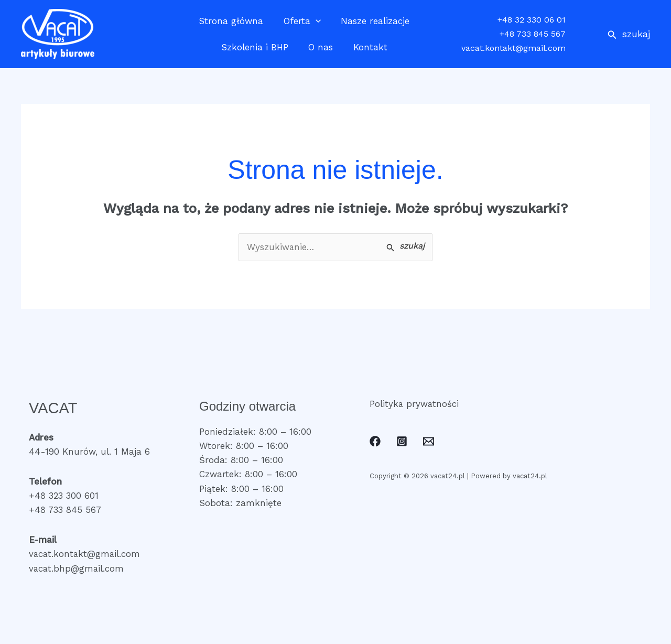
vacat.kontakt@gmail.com (513, 48)
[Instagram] (402, 442)
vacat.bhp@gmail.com (77, 568)
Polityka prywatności (415, 404)
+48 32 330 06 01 (532, 20)
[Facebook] (375, 442)
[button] (629, 34)
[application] (316, 21)
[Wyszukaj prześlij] (405, 247)
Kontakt (368, 47)
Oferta (302, 21)
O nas (321, 47)
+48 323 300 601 (64, 496)
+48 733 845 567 (533, 34)
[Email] (429, 442)
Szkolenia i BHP (257, 47)
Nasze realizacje (373, 21)
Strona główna (234, 21)
